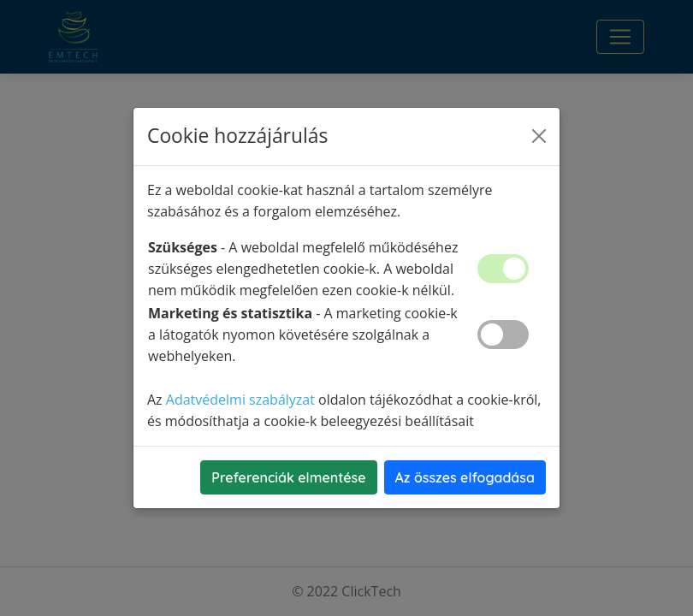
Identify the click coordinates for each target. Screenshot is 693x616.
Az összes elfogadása (465, 477)
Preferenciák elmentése (288, 477)
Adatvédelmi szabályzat (240, 400)
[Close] (539, 136)
